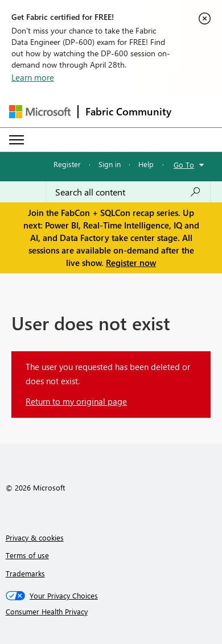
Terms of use (27, 555)
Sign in (110, 164)
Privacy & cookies (35, 537)
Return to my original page (76, 401)
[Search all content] (128, 192)
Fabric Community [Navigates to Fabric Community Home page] (128, 111)
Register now (131, 263)
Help (146, 164)
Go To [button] (184, 165)
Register (67, 164)
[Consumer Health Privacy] (111, 612)
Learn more (33, 77)
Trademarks (25, 573)
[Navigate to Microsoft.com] (40, 112)
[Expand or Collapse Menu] (17, 140)
